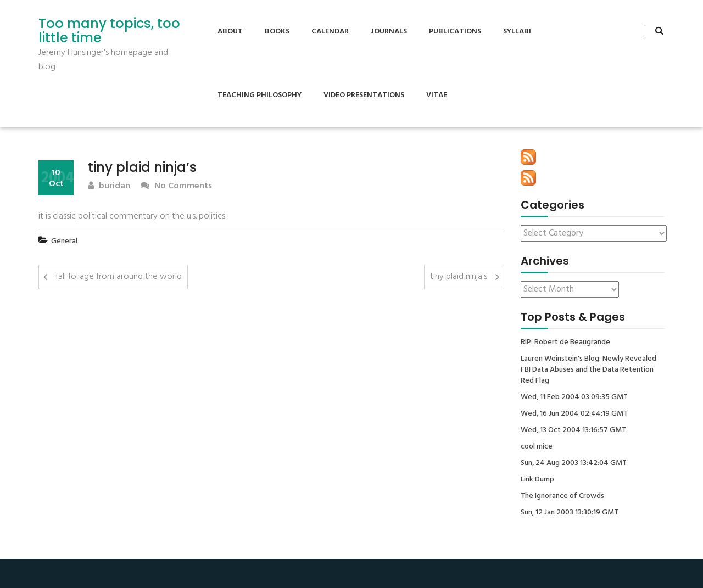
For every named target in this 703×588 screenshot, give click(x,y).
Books (277, 32)
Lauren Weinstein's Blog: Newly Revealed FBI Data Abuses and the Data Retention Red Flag (588, 370)
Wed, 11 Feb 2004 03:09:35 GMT (574, 397)
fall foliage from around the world (119, 277)
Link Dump (537, 480)
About (230, 32)
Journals (389, 32)
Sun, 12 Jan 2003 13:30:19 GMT (570, 513)
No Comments (176, 186)
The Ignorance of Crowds (562, 496)
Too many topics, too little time (109, 31)
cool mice (537, 447)
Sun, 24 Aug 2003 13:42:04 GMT (574, 463)
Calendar (330, 32)
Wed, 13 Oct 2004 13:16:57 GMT (573, 430)
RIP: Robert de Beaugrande (565, 343)
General (64, 241)
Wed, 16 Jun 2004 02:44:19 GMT (574, 414)
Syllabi (517, 32)
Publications (455, 32)
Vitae (437, 95)
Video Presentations (364, 95)
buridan (109, 186)
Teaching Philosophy (260, 95)
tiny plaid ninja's (459, 277)
